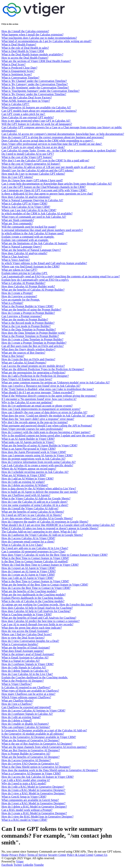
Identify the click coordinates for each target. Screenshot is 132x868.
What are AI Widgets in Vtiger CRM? (24, 475)
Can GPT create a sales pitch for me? (24, 114)
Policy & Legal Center (80, 855)
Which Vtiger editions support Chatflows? (26, 697)
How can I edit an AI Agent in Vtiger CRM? (27, 578)
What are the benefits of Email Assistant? (26, 648)
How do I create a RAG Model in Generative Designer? (34, 813)
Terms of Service (37, 855)
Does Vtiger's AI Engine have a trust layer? (27, 379)
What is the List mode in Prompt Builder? (26, 326)
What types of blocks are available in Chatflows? (30, 691)
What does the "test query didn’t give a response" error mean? (38, 419)
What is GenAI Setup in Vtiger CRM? (24, 797)
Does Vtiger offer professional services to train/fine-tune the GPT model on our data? (52, 144)
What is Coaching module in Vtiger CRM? (27, 614)
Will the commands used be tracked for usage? (29, 227)
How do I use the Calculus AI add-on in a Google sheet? (34, 502)
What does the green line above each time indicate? (32, 628)
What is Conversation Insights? (20, 644)
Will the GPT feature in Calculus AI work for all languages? (37, 124)
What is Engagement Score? (18, 71)
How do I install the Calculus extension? (25, 31)
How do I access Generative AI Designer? (26, 760)
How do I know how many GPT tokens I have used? (32, 180)
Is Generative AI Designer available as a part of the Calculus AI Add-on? (44, 730)
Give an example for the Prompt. (21, 300)
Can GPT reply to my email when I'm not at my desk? (33, 147)
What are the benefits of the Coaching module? (29, 591)
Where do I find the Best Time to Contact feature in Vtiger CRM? (40, 565)
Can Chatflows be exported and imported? (26, 707)
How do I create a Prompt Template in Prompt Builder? (34, 343)
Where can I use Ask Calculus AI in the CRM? (29, 210)
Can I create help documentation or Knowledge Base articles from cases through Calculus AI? (57, 184)
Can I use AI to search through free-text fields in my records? (37, 624)
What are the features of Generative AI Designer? (31, 740)
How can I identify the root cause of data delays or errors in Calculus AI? (44, 412)
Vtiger (20, 861)
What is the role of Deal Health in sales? (25, 48)
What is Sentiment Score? (17, 74)
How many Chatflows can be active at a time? (28, 694)
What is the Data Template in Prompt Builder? (29, 329)
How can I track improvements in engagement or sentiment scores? (41, 409)
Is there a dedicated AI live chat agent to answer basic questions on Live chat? (47, 194)
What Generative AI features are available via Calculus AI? (36, 107)
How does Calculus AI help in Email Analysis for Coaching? (37, 608)
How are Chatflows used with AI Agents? (26, 495)
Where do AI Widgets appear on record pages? (29, 469)
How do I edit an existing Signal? (21, 717)
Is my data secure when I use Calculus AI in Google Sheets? (37, 518)
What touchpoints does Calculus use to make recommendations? (39, 38)
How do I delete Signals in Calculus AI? (25, 671)
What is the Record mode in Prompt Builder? (28, 323)
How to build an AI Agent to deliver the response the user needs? (40, 492)
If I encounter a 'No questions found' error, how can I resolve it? (39, 399)
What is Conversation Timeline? (20, 78)
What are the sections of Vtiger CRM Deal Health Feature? (36, 61)
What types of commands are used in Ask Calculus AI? (34, 217)
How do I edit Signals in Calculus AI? (24, 667)
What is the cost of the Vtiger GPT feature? (27, 157)
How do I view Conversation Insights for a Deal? (30, 641)
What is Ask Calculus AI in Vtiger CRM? (26, 207)
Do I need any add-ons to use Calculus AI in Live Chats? (35, 548)
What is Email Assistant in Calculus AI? (25, 657)
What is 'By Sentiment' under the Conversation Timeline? (35, 88)
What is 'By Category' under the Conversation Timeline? (35, 84)
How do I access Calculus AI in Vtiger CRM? (28, 538)
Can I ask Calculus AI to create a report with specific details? (37, 465)
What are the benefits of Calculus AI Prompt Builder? (33, 290)
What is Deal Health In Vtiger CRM (23, 51)
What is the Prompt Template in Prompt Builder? (30, 336)
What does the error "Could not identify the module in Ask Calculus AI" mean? (48, 416)
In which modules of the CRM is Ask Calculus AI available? (37, 213)
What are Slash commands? (18, 220)
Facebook (7, 865)
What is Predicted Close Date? (19, 68)
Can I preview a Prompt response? (22, 316)
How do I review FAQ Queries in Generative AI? (30, 764)
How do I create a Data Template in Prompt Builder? (32, 339)
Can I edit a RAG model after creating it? (26, 780)
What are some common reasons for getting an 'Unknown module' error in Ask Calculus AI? (56, 382)
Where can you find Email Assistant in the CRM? (31, 266)
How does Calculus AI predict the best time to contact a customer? (41, 621)
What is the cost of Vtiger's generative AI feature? (31, 164)
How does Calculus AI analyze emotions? (26, 197)
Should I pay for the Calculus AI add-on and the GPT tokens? (38, 170)
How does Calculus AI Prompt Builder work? (28, 286)
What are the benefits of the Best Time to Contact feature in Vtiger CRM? (45, 585)
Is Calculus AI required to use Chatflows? (26, 687)
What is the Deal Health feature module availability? (32, 54)
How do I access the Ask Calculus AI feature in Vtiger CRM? (38, 777)
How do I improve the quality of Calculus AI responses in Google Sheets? (45, 522)
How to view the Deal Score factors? (23, 638)
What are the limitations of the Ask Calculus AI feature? (34, 243)
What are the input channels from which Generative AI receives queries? (44, 747)
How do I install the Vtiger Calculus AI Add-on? (30, 508)
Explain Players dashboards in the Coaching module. (32, 598)
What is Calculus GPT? (16, 104)
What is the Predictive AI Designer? (23, 681)
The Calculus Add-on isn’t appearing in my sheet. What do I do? (39, 532)
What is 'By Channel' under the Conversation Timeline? (34, 81)
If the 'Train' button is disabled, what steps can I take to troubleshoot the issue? (48, 389)
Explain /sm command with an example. (25, 240)
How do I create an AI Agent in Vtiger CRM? (28, 575)
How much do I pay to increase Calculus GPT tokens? (33, 174)
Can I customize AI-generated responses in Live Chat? (33, 551)
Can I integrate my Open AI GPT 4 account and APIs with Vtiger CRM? (44, 190)
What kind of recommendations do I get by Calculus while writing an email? (46, 41)
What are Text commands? (17, 223)
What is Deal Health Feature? (19, 44)
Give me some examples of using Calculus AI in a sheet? (35, 505)
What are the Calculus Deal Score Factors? (27, 97)
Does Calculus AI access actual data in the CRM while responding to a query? (48, 141)
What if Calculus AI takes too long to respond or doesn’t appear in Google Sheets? (50, 528)
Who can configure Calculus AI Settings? (26, 727)
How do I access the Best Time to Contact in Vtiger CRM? (36, 588)
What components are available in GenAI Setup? (30, 800)
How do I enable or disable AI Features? (25, 724)
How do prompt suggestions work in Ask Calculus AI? (33, 459)
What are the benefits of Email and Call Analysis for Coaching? (39, 618)
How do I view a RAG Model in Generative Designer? (34, 793)
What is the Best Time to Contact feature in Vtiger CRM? (35, 558)
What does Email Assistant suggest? (23, 651)
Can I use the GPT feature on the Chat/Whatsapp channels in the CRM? (44, 187)
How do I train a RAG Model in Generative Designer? (33, 790)
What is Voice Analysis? (16, 260)
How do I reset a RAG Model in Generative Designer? (33, 803)
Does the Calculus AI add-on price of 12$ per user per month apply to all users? (48, 167)
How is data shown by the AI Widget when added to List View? (39, 488)
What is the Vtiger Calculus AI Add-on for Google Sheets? (36, 498)
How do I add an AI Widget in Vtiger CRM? (28, 479)
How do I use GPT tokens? (17, 177)
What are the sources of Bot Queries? (23, 353)
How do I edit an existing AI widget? (23, 482)
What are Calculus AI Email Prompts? (24, 363)
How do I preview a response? (19, 296)
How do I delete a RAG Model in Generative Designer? (34, 807)
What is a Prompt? (12, 303)
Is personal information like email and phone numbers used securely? (42, 230)
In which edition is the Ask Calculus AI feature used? (33, 233)
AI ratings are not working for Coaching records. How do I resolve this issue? (47, 604)
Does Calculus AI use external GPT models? (28, 117)
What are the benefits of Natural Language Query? (31, 250)
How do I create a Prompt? (17, 293)
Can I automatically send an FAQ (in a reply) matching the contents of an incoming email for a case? (61, 276)
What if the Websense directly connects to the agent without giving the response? (49, 396)
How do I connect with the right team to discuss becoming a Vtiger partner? (46, 432)
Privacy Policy (18, 855)
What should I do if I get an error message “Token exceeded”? (38, 392)
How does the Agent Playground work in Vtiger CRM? (34, 452)
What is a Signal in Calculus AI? (21, 661)
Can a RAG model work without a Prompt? (27, 810)
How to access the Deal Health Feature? (25, 58)
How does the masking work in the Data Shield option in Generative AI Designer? (50, 770)
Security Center (57, 855)
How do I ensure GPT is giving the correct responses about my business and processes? (53, 137)
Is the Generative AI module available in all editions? (33, 734)
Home (5, 855)
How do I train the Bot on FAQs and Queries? (28, 359)
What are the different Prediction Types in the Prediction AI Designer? (43, 369)
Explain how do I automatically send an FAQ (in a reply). (35, 280)
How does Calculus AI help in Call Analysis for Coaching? (36, 611)
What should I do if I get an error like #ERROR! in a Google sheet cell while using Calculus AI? (58, 525)
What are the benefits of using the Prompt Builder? (31, 310)
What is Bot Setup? (13, 356)
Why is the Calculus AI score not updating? (27, 402)
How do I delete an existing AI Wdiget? (25, 485)
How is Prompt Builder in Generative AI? (26, 754)
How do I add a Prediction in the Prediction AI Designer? (35, 376)
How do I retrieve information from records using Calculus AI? (39, 462)
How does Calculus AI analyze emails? (24, 253)
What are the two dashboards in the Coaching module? (34, 595)
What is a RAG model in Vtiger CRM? (24, 820)
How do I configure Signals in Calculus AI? (27, 714)
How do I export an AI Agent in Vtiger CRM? (28, 568)
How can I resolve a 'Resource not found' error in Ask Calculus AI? (41, 386)
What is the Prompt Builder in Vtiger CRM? (27, 306)
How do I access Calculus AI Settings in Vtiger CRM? (33, 711)
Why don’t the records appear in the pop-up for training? (35, 422)
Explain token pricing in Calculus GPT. (25, 273)
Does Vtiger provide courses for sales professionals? (32, 429)
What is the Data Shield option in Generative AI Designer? (36, 767)
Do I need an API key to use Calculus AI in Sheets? (32, 515)
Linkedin (28, 865)
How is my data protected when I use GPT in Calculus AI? (36, 121)
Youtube (39, 865)
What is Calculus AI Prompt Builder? (23, 283)
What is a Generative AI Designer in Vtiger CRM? (31, 773)
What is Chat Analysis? (15, 257)
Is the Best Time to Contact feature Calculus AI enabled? (35, 561)
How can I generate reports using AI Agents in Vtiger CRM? (37, 455)
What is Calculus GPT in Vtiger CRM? (24, 204)
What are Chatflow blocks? (18, 701)
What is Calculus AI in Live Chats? (22, 545)
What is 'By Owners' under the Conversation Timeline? (34, 94)
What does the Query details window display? (28, 349)
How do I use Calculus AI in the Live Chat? (27, 674)
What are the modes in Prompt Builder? (25, 319)
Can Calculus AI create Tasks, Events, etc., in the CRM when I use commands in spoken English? (59, 150)
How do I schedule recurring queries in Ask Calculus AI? (35, 472)
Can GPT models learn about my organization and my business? (39, 111)
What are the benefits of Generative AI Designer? (31, 757)
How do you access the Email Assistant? (25, 631)
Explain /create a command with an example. (28, 237)
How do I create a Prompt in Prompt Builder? (28, 313)
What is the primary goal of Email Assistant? (28, 654)
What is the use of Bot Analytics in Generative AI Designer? (37, 744)
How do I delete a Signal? (17, 720)
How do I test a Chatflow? (17, 704)
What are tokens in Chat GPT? (19, 270)
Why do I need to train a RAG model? (24, 783)
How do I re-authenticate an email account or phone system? (37, 406)
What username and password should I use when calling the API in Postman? (47, 426)
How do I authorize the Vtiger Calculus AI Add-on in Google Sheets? (42, 535)
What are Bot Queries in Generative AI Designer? (31, 750)
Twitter (18, 865)
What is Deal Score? (13, 64)
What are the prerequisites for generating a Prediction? (34, 373)
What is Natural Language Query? (22, 247)
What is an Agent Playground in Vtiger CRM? (29, 449)
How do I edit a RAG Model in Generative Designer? (33, 787)
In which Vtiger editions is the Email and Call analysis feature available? (44, 263)
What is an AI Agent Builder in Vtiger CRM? (28, 439)
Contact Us (101, 855)
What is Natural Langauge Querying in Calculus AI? (32, 200)
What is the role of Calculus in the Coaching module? (33, 601)
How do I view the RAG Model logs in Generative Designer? (37, 817)
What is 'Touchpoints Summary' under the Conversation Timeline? (40, 91)
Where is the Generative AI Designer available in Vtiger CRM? (39, 737)
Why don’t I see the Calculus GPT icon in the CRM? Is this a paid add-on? (45, 160)
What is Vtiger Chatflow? (17, 684)
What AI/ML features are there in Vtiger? (26, 101)
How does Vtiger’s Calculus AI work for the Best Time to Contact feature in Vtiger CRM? (55, 555)
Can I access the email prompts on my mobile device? (33, 366)
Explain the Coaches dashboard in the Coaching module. (35, 677)
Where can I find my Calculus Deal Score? (27, 634)
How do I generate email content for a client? (28, 542)
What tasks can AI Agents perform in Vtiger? (28, 442)
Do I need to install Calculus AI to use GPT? (28, 154)
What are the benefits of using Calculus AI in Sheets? (33, 512)
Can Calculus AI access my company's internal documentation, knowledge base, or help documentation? (63, 134)
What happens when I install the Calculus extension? (32, 35)
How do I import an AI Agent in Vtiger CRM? (29, 571)
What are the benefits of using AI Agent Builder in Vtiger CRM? (39, 445)
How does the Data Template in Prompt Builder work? (33, 333)
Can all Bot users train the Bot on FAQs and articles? (33, 346)
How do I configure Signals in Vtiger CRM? (28, 664)
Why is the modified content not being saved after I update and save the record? (48, 435)
